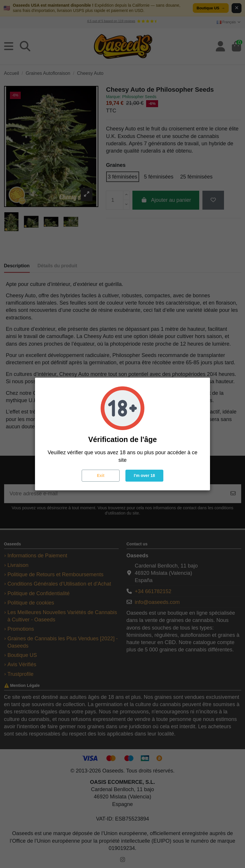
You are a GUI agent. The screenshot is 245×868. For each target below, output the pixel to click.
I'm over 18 (145, 475)
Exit (101, 475)
